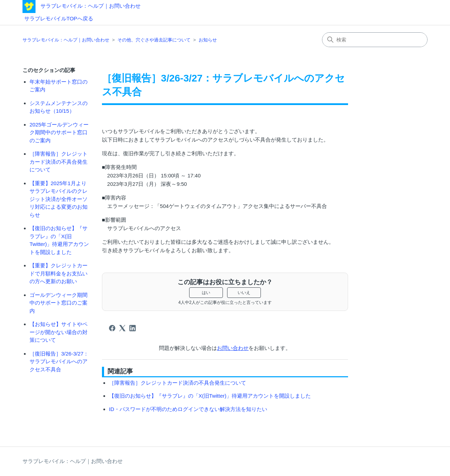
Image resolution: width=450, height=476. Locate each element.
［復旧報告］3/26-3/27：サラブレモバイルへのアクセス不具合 (59, 361)
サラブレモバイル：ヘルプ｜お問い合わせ (91, 6)
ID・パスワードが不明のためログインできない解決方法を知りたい (188, 409)
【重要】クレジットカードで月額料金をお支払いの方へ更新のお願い (59, 273)
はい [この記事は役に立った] (206, 293)
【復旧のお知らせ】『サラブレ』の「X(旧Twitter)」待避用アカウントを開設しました (59, 240)
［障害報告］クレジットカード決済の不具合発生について (59, 162)
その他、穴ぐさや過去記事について (154, 40)
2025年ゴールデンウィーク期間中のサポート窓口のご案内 (59, 132)
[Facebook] (112, 328)
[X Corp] (122, 328)
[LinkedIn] (133, 328)
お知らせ (208, 40)
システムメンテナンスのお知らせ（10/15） (59, 107)
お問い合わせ (233, 348)
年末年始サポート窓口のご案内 (59, 86)
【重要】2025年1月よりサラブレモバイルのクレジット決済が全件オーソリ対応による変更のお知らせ (59, 199)
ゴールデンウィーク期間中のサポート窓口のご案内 (59, 303)
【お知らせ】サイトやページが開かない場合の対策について (59, 332)
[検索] (375, 40)
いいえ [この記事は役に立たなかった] (244, 293)
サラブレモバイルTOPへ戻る (59, 18)
